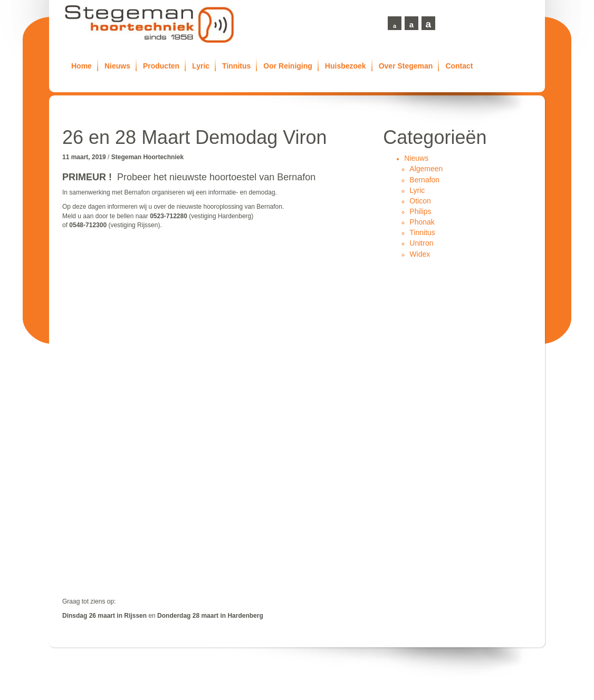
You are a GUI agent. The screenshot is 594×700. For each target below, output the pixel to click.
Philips (420, 211)
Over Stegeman (406, 66)
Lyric (201, 66)
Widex (420, 254)
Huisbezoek (346, 66)
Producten (161, 66)
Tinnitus (236, 66)
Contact (459, 66)
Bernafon (424, 180)
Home (82, 66)
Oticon (420, 201)
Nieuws (117, 66)
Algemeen (426, 169)
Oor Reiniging (288, 66)
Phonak (422, 222)
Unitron (421, 243)
